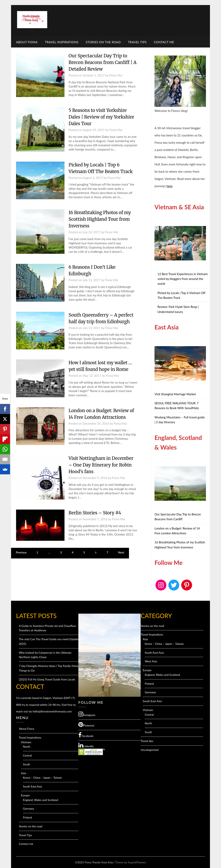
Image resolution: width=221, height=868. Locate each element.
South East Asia (32, 786)
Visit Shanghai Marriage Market (175, 394)
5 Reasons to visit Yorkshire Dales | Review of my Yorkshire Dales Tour (101, 117)
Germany (29, 809)
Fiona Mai (116, 75)
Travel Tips (137, 42)
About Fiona (27, 42)
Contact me (164, 42)
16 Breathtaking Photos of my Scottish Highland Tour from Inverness (100, 219)
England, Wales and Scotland (41, 800)
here (169, 186)
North (27, 747)
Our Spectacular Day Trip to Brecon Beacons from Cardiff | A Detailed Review (102, 62)
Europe (25, 795)
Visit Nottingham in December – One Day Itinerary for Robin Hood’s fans (101, 465)
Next (121, 552)
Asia (24, 773)
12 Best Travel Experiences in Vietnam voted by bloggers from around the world (183, 279)
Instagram (87, 714)
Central (27, 755)
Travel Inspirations (62, 42)
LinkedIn (86, 745)
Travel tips (147, 741)
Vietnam (26, 742)
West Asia (151, 661)
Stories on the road (103, 42)
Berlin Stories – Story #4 (95, 513)
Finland (27, 817)
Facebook (86, 735)
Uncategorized (150, 750)
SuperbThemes (137, 862)
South (27, 764)
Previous (21, 552)
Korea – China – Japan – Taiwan (42, 778)
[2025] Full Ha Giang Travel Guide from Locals (47, 679)
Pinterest (86, 725)
